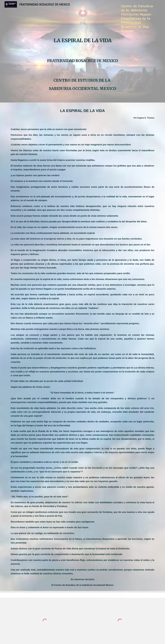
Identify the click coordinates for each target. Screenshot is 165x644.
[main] (82, 51)
